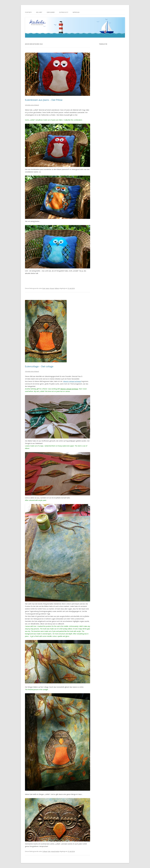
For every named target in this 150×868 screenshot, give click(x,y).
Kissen (52, 288)
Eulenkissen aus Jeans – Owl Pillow (44, 100)
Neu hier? (39, 12)
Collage (45, 851)
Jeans (47, 288)
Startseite (28, 12)
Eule (44, 288)
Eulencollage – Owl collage (39, 366)
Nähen (57, 288)
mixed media (55, 851)
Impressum (76, 12)
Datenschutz (64, 12)
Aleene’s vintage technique (72, 381)
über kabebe (51, 12)
